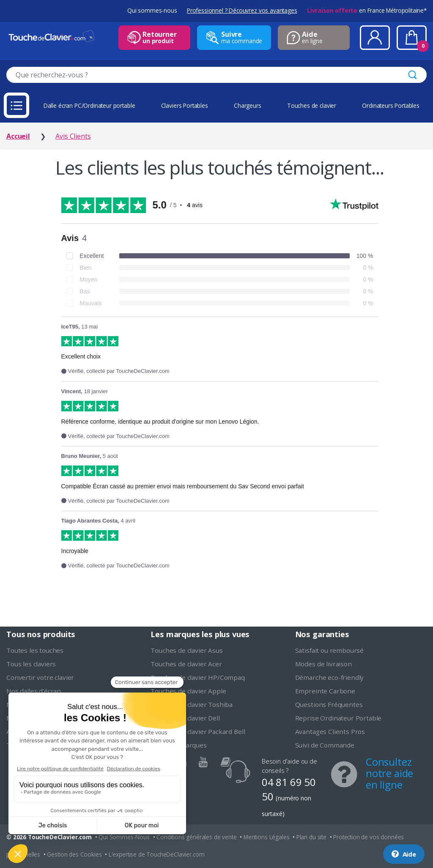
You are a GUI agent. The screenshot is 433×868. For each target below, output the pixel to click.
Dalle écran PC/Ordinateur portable (89, 105)
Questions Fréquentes (329, 704)
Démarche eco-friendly (330, 677)
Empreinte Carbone (325, 691)
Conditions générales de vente (196, 837)
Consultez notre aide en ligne (389, 773)
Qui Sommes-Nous (124, 837)
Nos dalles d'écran (34, 691)
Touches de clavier (312, 105)
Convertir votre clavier (40, 677)
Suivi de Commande (325, 745)
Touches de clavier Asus (186, 650)
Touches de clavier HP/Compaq (198, 677)
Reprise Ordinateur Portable (338, 718)
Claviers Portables (185, 105)
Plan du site (311, 837)
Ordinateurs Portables (391, 105)
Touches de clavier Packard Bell (198, 731)
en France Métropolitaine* (367, 10)
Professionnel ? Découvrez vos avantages (242, 10)
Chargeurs (248, 105)
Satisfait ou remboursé (329, 650)
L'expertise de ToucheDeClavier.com (157, 854)
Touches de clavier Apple (188, 691)
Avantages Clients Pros (330, 731)
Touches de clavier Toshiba (192, 704)
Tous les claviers (31, 664)
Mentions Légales (266, 837)
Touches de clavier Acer (186, 664)
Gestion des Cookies (74, 854)
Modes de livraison (323, 664)
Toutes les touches (35, 650)
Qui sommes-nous (152, 10)
